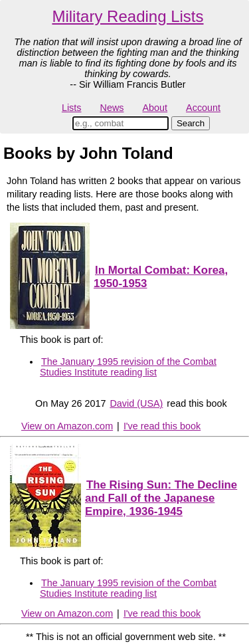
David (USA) (136, 403)
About (155, 108)
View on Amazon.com (67, 426)
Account (203, 108)
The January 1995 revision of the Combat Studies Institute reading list (128, 367)
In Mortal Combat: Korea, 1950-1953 (161, 277)
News (112, 108)
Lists (72, 108)
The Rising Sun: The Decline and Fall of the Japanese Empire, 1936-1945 (161, 498)
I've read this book (162, 426)
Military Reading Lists (127, 16)
